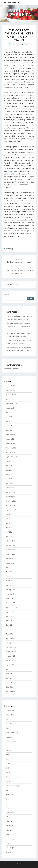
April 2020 (9, 683)
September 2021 (11, 607)
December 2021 (11, 594)
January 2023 (10, 545)
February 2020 (10, 691)
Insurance (9, 781)
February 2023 (10, 541)
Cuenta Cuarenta (10, 2)
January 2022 (10, 590)
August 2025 (10, 408)
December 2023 (11, 497)
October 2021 (10, 603)
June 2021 (9, 621)
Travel (8, 843)
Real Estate (10, 812)
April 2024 (9, 479)
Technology (10, 839)
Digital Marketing (12, 733)
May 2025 (9, 421)
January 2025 (10, 439)
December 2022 (11, 550)
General (8, 764)
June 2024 (9, 470)
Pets (7, 808)
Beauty (8, 719)
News (7, 799)
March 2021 (9, 634)
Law (7, 790)
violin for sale (10, 171)
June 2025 (9, 417)
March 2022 (9, 581)
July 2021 (9, 616)
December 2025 (11, 390)
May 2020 (9, 678)
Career (8, 728)
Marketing (9, 795)
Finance (8, 750)
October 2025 (10, 399)
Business (9, 724)
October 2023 (10, 505)
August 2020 (10, 665)
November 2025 (11, 395)
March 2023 (9, 536)
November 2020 (11, 652)
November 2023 (11, 501)
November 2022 (11, 554)
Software (9, 830)
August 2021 (10, 612)
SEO (7, 817)
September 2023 (11, 510)
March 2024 (9, 483)
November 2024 (11, 448)
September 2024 (11, 457)
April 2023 (9, 532)
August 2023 (10, 514)
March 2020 (9, 687)
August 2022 (10, 563)
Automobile (10, 715)
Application (10, 710)
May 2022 (9, 572)
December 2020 (11, 647)
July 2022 (9, 567)
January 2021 (10, 643)
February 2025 (10, 435)
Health (8, 768)
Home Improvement (13, 777)
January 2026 (10, 386)
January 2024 (10, 492)
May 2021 (9, 625)
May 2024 (9, 474)
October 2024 (10, 452)
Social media (10, 826)
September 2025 (11, 404)
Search (6, 295)
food (7, 755)
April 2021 (9, 629)
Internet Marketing (12, 786)
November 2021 (11, 598)
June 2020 (9, 674)
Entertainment (11, 741)
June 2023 (9, 523)
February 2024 (10, 488)
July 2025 (9, 412)
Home (8, 772)
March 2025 (9, 430)
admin (27, 44)
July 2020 (9, 669)
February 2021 (10, 638)
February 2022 (10, 585)
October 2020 (10, 656)
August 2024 (10, 461)
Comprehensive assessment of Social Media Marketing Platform (19, 271)
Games (8, 759)
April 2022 (9, 576)
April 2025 (9, 426)
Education (9, 737)
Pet (7, 803)
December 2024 (11, 443)
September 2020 (11, 660)
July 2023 (9, 519)
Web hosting (10, 852)
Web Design (10, 848)
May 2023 (9, 528)
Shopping (10, 249)
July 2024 (9, 466)
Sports (8, 834)
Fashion (8, 746)
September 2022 (11, 559)
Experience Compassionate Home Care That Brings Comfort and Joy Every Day (19, 326)
